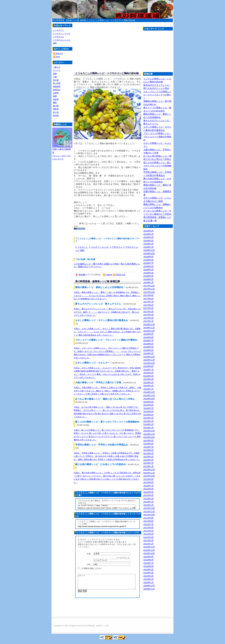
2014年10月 (149, 399)
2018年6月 (149, 266)
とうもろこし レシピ (99, 247)
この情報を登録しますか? (90, 569)
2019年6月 (149, 231)
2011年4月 (149, 534)
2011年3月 (149, 537)
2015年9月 (149, 366)
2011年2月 (149, 540)
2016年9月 (149, 334)
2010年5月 (149, 570)
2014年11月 (149, 395)
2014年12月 (149, 392)
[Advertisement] (167, 52)
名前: (89, 554)
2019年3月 (149, 241)
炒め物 (83, 20)
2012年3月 (149, 499)
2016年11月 (149, 328)
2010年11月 (149, 550)
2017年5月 (149, 308)
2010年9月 (149, 557)
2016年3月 (149, 350)
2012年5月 (149, 492)
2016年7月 (149, 340)
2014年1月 (149, 428)
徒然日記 (57, 90)
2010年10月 (149, 553)
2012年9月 (149, 479)
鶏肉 (82, 250)
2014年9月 (149, 402)
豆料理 (56, 93)
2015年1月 (149, 389)
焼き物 (56, 80)
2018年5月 (149, 270)
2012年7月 (149, 486)
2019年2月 (149, 244)
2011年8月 (149, 521)
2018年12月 (149, 250)
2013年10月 (149, 437)
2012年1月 (149, 505)
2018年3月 (149, 276)
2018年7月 (149, 263)
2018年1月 (149, 282)
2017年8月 (149, 299)
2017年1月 (149, 321)
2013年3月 (149, 460)
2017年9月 (149, 295)
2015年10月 (149, 363)
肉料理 (56, 99)
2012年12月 (149, 469)
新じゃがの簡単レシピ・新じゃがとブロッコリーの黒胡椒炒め (157, 166)
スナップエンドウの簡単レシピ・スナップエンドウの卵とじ (157, 95)
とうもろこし (82, 247)
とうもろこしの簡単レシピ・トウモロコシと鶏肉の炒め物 (111, 20)
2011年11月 (149, 511)
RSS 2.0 (59, 54)
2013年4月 (149, 457)
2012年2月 (149, 502)
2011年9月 (149, 518)
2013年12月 (149, 431)
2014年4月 (149, 418)
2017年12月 (149, 286)
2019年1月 (149, 247)
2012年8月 (149, 482)
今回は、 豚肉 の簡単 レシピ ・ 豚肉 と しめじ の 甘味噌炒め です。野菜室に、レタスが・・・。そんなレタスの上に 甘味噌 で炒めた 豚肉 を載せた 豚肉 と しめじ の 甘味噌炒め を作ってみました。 (107, 296)
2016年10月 (149, 331)
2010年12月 (149, 547)
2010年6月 (149, 566)
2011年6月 (149, 528)
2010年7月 (149, 563)
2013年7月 (149, 447)
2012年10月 (149, 476)
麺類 (55, 103)
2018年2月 (149, 279)
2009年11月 (149, 589)
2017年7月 (149, 302)
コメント (107, 584)
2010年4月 (149, 573)
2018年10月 (149, 253)
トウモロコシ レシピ (62, 40)
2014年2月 (149, 424)
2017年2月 (149, 318)
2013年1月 (149, 466)
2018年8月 (149, 260)
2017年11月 (149, 289)
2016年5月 (149, 347)
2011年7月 (149, 524)
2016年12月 (149, 324)
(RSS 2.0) (121, 275)
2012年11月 (149, 473)
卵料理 (56, 109)
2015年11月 (149, 360)
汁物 (55, 77)
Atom (58, 57)
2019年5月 (149, 234)
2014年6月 (149, 411)
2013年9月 (149, 441)
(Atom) (109, 275)
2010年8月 (149, 560)
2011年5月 (149, 531)
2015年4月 (149, 379)
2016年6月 (149, 344)
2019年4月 (149, 237)
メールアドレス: (123, 559)
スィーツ (57, 70)
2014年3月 (149, 421)
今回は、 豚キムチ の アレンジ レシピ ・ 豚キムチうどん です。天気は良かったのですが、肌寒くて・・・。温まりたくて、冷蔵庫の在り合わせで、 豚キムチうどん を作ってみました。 (107, 312)
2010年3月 (149, 576)
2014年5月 (149, 415)
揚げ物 (56, 106)
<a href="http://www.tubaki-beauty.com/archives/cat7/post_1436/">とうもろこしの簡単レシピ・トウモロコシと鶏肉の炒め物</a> (107, 507)
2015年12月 (149, 357)
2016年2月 (149, 353)
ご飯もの (57, 67)
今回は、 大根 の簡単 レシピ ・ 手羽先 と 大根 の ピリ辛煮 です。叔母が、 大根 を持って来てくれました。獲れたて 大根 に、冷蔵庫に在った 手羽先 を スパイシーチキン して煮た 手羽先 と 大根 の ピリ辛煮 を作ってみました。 (107, 391)
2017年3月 (149, 315)
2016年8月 (149, 337)
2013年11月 (149, 434)
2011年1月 (149, 544)
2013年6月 (149, 450)
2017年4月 (149, 312)
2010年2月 (149, 579)
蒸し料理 (57, 83)
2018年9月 (149, 257)
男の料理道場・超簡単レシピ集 (66, 20)
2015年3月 (149, 382)
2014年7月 (149, 408)
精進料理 (57, 87)
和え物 (56, 112)
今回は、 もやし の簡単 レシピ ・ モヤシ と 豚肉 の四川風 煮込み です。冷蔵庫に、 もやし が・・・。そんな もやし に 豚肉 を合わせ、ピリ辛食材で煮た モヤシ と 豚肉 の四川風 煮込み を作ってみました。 (107, 332)
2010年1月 (149, 582)
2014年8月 (149, 405)
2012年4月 (149, 495)
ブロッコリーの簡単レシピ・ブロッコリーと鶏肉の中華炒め (157, 137)
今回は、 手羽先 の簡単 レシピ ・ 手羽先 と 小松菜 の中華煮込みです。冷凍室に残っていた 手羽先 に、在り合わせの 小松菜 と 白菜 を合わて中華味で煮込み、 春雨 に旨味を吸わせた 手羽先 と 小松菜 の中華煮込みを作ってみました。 (107, 456)
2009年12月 (149, 586)
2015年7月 (149, 370)
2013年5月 (149, 453)
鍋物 (55, 96)
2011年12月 (149, 508)
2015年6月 (149, 373)
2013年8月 (149, 444)
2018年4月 (149, 273)
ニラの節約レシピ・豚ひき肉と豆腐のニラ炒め (96, 264)
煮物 (55, 74)
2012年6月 (149, 489)
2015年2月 (149, 386)
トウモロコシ (116, 247)
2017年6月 (149, 305)
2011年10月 (149, 515)
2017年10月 (149, 292)
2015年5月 (149, 376)
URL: (89, 565)
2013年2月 (149, 463)
